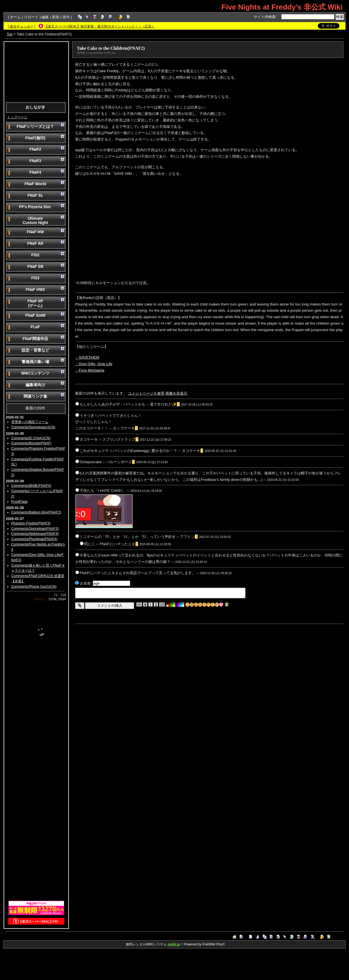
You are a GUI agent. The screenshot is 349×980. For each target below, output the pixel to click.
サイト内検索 (265, 17)
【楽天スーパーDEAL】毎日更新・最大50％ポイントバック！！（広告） (100, 26)
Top (10, 34)
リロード (31, 17)
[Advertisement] (36, 71)
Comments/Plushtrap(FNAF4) (34, 539)
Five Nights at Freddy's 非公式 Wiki (282, 7)
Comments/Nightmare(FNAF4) (35, 534)
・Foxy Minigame (90, 370)
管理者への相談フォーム (30, 422)
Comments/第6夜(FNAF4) (31, 486)
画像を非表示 (176, 393)
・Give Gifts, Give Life (94, 364)
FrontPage (19, 502)
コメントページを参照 (146, 393)
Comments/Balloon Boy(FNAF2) (36, 512)
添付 (66, 17)
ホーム (15, 17)
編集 (45, 17)
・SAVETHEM (87, 357)
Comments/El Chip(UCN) (31, 438)
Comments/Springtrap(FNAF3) (35, 529)
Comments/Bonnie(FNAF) (31, 443)
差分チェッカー (22, 26)
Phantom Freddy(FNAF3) (31, 523)
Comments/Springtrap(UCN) (33, 427)
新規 (56, 17)
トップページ (17, 117)
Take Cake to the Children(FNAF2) (111, 48)
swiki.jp (174, 944)
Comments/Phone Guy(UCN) (34, 587)
